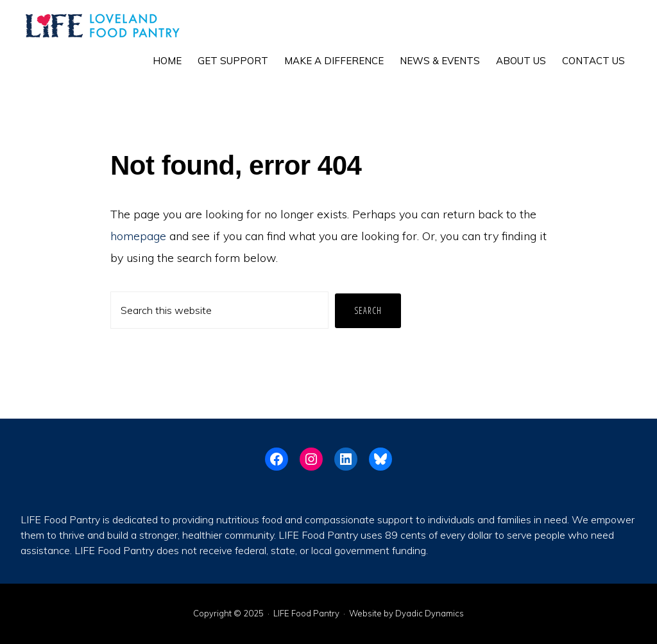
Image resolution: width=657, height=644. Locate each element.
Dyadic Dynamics (430, 613)
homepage (138, 236)
